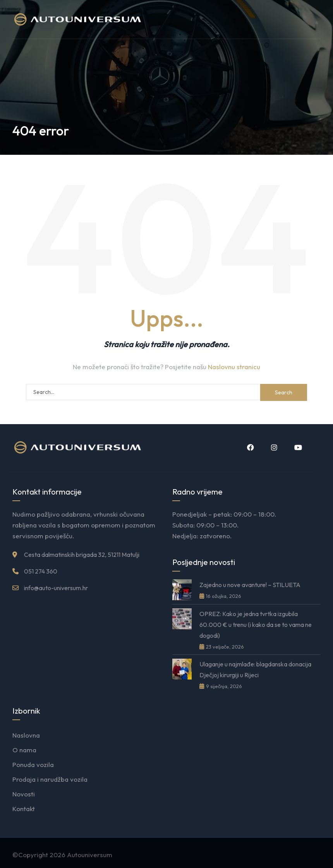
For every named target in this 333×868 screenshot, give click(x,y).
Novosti (24, 794)
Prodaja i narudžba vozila (50, 779)
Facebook (251, 447)
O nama (24, 750)
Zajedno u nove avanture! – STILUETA (250, 585)
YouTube (298, 447)
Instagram (274, 447)
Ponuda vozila (33, 764)
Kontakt (24, 809)
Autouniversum (90, 855)
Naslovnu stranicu (234, 367)
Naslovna (26, 735)
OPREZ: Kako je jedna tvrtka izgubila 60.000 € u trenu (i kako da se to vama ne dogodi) (256, 625)
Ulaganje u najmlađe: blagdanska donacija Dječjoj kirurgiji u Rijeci (255, 669)
